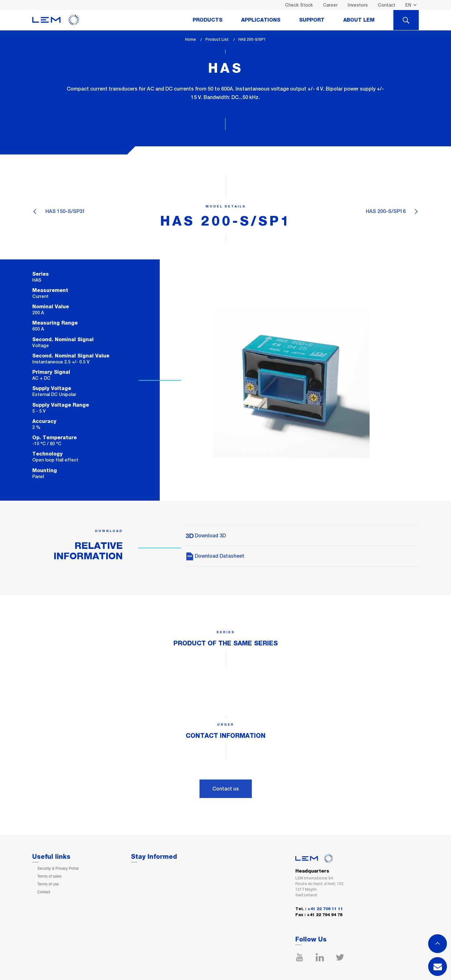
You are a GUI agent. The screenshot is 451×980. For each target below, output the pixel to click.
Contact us (226, 789)
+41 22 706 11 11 (325, 909)
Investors (358, 5)
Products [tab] (207, 20)
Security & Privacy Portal (58, 868)
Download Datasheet (215, 556)
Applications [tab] (261, 20)
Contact (386, 5)
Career (330, 5)
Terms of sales (49, 876)
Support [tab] (312, 20)
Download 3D (206, 536)
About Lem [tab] (359, 20)
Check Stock (299, 5)
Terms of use (48, 884)
